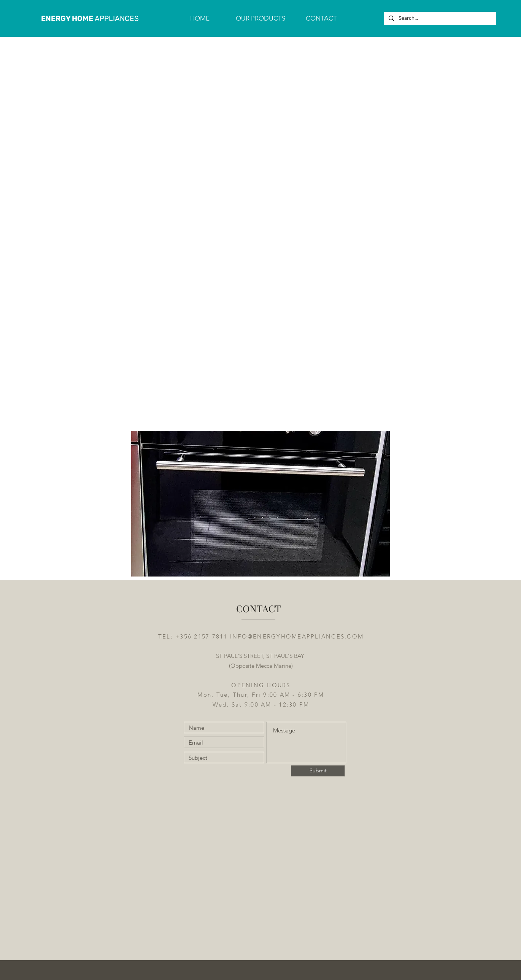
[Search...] (439, 18)
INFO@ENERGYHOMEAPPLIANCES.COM (297, 636)
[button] (260, 18)
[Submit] (318, 771)
